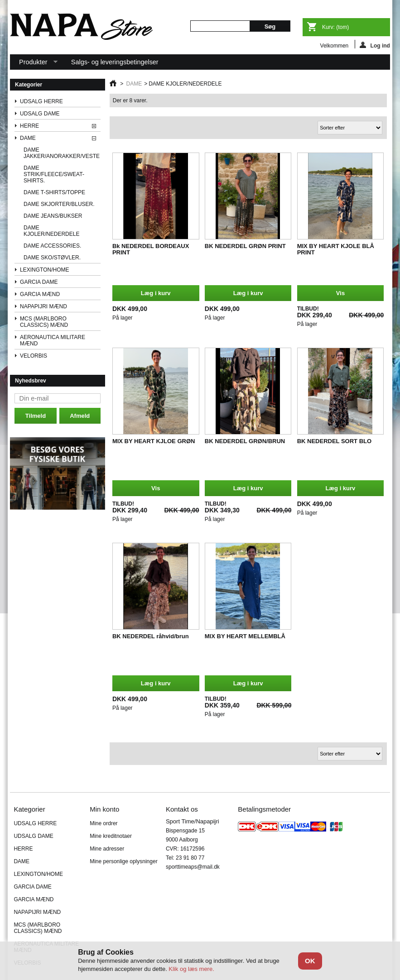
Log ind (375, 45)
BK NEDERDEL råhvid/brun (151, 636)
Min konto (104, 809)
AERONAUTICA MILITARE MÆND (53, 340)
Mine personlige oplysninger (123, 861)
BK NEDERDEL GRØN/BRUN (245, 441)
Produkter (34, 64)
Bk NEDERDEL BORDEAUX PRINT (151, 249)
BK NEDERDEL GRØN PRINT (245, 246)
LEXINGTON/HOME (44, 270)
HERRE (29, 126)
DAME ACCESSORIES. (52, 246)
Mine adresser (107, 849)
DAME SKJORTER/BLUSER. (59, 204)
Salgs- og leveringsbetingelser (115, 62)
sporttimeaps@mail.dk (193, 867)
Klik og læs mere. (191, 969)
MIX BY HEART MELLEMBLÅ (245, 636)
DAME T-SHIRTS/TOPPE (54, 192)
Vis (340, 293)
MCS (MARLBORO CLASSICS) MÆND (44, 322)
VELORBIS (34, 356)
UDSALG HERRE (41, 101)
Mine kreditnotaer (111, 836)
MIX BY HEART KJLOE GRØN (154, 441)
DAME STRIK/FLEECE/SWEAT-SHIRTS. (54, 174)
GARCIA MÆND (40, 294)
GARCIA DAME (39, 282)
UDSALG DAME (40, 114)
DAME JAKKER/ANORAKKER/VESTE (62, 153)
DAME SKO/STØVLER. (52, 258)
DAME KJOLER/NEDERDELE (51, 231)
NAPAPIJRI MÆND (43, 306)
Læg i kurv (156, 293)
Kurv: (335, 27)
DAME (28, 138)
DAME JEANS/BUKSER (53, 216)
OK (310, 961)
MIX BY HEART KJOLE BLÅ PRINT (336, 249)
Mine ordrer (104, 823)
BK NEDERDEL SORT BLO (334, 441)
